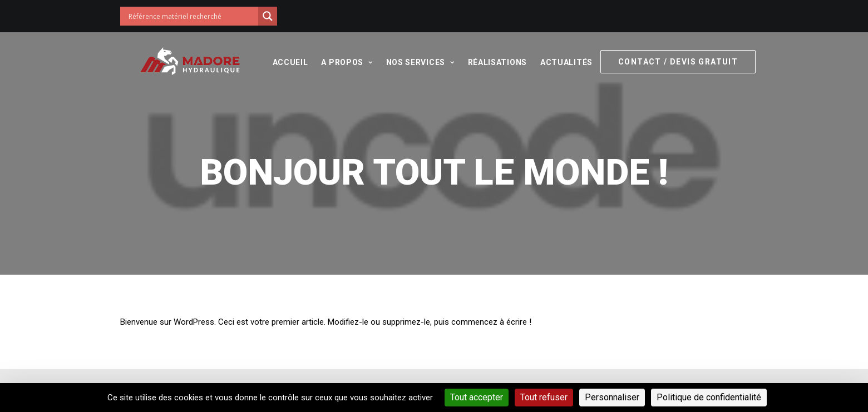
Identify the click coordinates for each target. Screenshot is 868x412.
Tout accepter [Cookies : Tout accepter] (477, 397)
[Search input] (192, 16)
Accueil (282, 62)
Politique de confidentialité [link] (709, 397)
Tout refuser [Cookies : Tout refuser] (544, 397)
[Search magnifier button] (268, 16)
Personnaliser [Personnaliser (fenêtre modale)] (612, 397)
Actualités (559, 62)
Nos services (412, 62)
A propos (339, 62)
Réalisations (489, 62)
